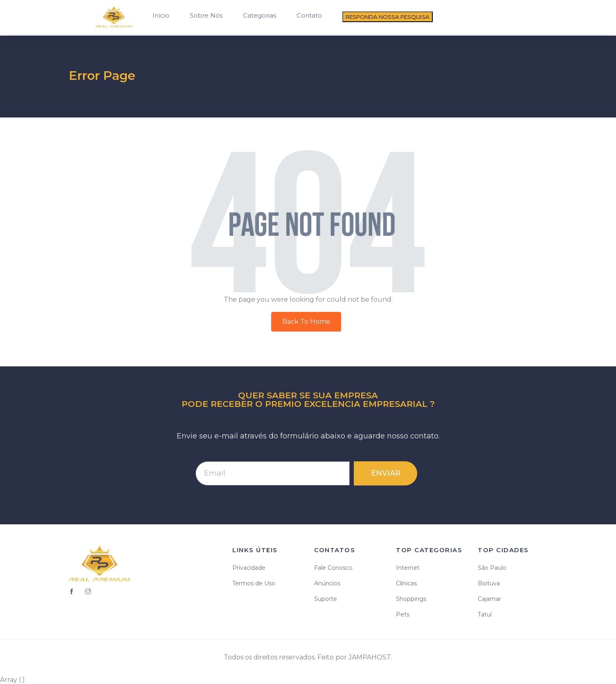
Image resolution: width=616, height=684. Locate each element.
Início (161, 15)
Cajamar (489, 599)
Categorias (260, 15)
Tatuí (485, 614)
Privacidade (249, 568)
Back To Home (306, 322)
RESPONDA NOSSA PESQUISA (388, 17)
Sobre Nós (206, 15)
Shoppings (411, 599)
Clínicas (406, 583)
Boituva (489, 583)
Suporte (326, 599)
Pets (403, 614)
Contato (309, 15)
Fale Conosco (333, 568)
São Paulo (492, 568)
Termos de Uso (254, 583)
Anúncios (327, 583)
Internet (408, 568)
